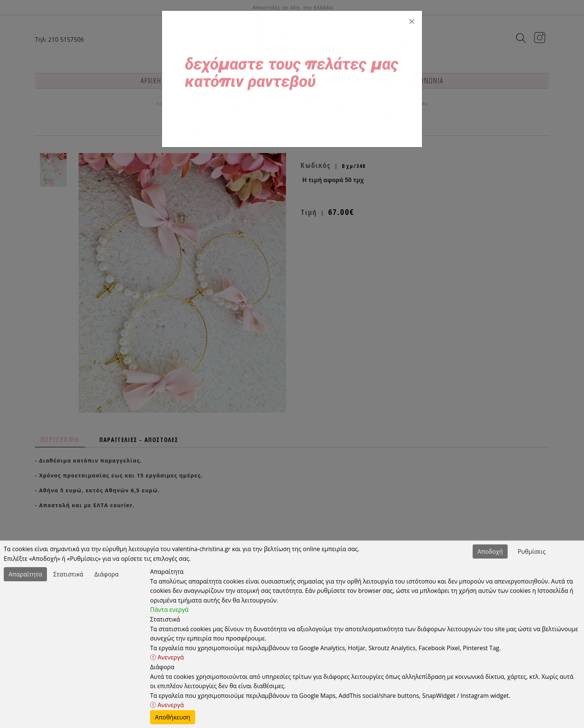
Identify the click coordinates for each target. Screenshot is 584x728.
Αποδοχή (490, 551)
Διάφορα (107, 574)
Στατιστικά (68, 574)
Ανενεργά (167, 657)
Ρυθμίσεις (532, 551)
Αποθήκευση (173, 717)
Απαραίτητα (25, 574)
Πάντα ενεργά (169, 610)
